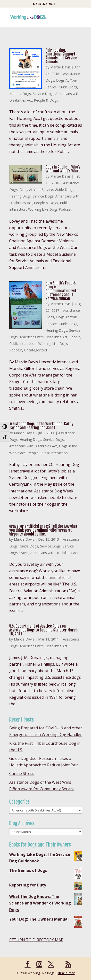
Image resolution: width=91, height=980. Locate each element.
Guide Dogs (68, 87)
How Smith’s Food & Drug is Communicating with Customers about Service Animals (62, 291)
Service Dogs (43, 94)
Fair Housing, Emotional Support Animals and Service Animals (61, 56)
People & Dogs (46, 100)
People (75, 337)
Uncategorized (35, 350)
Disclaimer (66, 973)
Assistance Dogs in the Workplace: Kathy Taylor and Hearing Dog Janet (41, 426)
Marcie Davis (60, 67)
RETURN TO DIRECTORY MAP (36, 940)
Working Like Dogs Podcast (50, 209)
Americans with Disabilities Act (44, 337)
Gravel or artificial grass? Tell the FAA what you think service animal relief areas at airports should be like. (43, 530)
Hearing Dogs (20, 94)
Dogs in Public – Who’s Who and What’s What (63, 169)
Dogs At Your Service (36, 190)
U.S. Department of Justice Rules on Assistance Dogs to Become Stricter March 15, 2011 (43, 630)
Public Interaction (23, 344)
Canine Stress (22, 773)
